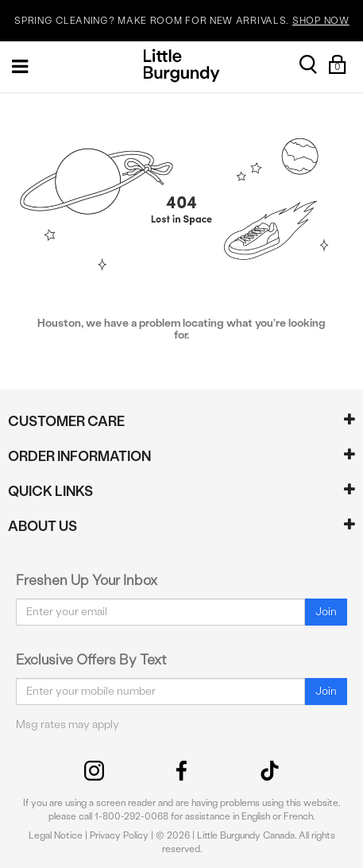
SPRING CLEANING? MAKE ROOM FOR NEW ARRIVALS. (181, 21)
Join (326, 612)
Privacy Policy (119, 835)
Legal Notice (56, 835)
